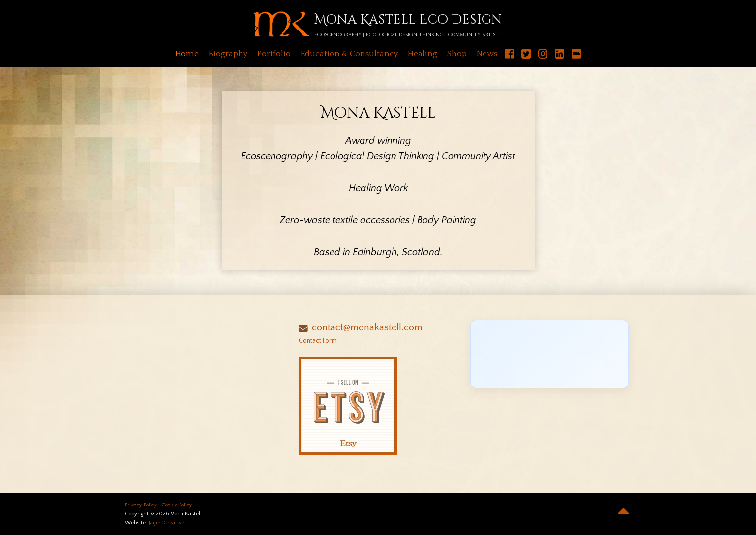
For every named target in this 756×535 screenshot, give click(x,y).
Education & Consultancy (349, 54)
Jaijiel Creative (166, 523)
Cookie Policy (177, 505)
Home (187, 54)
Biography (228, 54)
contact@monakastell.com (367, 327)
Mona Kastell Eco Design (408, 20)
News (487, 54)
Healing (423, 54)
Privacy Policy (141, 505)
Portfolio (274, 54)
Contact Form (318, 341)
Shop (457, 54)
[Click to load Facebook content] (550, 354)
